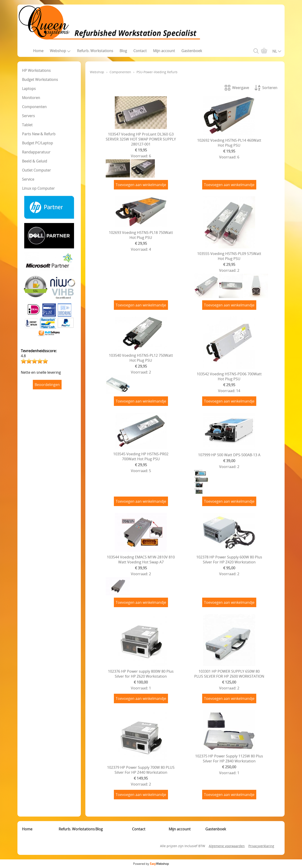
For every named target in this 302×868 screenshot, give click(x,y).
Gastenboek (192, 51)
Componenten (34, 107)
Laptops (29, 89)
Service (28, 179)
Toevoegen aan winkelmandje (141, 185)
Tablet (27, 125)
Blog (123, 51)
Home (38, 51)
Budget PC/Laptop (37, 143)
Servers (28, 116)
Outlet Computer (36, 170)
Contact (140, 51)
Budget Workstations (40, 80)
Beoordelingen (47, 385)
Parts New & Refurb (39, 134)
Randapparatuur (36, 152)
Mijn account (164, 51)
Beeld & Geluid (35, 161)
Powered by (151, 864)
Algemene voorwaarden (227, 846)
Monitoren (31, 98)
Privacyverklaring (261, 846)
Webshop (60, 51)
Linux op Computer (38, 188)
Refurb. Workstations (95, 51)
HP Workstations (36, 70)
